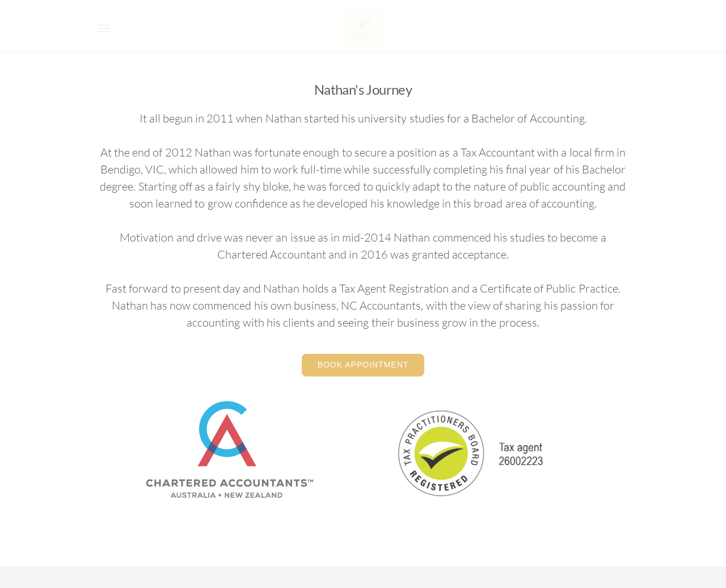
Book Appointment (363, 365)
